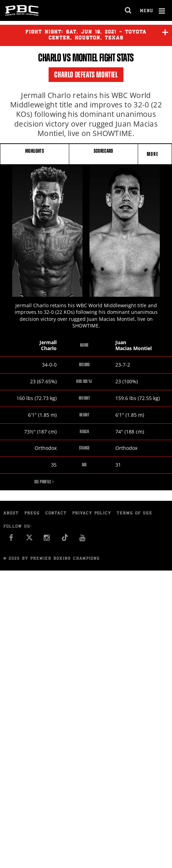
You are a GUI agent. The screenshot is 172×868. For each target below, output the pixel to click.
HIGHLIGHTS (35, 151)
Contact (56, 514)
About (11, 514)
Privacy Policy (92, 514)
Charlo (50, 58)
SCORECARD (103, 151)
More (153, 154)
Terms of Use (135, 514)
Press (32, 514)
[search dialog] (128, 10)
